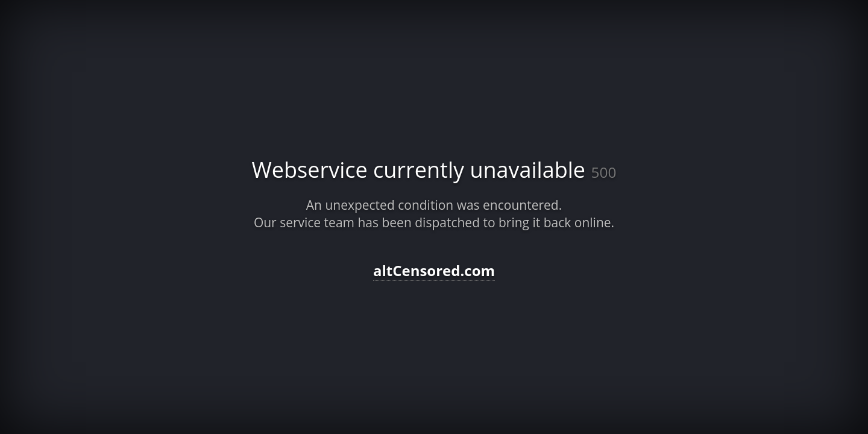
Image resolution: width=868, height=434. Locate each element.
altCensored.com (434, 270)
